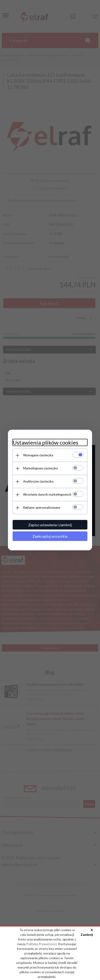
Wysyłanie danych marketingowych (47, 494)
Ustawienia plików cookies (45, 442)
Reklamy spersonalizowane (42, 508)
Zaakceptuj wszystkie (50, 536)
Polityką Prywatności (41, 944)
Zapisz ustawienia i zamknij (50, 525)
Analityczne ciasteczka (38, 481)
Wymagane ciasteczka (38, 455)
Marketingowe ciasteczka (40, 468)
